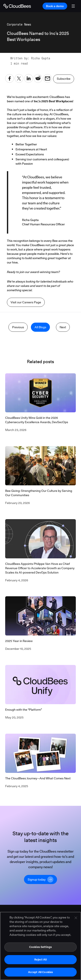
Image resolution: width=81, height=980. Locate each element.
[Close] (76, 919)
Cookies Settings (40, 948)
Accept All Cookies (40, 973)
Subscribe (64, 79)
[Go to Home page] (17, 6)
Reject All (40, 961)
